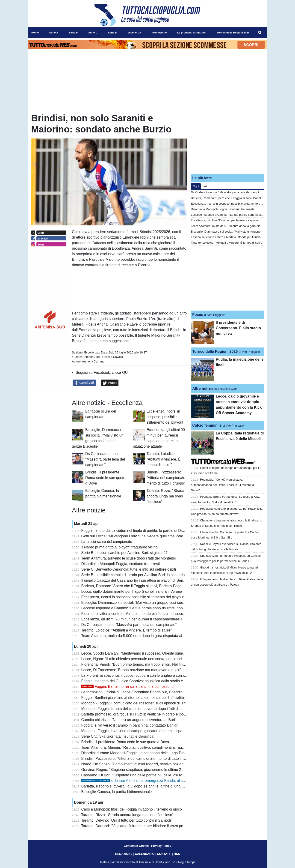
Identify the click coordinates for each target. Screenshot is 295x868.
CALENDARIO (145, 854)
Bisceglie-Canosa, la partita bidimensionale (117, 792)
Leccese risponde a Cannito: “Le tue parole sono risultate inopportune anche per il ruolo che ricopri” (163, 608)
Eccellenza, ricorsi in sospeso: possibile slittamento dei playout (165, 417)
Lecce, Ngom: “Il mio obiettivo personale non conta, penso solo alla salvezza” (145, 659)
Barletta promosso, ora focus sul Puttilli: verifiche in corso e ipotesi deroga (142, 714)
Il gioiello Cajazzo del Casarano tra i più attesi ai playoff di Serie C (135, 580)
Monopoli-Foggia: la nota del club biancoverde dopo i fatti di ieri (133, 709)
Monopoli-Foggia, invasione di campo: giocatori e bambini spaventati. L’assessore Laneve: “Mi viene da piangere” (174, 731)
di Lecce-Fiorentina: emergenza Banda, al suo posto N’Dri (144, 781)
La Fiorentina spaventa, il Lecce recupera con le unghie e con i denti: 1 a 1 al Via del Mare (155, 675)
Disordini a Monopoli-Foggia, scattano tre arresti (121, 564)
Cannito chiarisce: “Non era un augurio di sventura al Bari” (129, 720)
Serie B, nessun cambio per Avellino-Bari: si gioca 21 (125, 553)
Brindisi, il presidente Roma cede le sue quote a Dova (105, 478)
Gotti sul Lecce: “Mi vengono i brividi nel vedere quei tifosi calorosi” (136, 536)
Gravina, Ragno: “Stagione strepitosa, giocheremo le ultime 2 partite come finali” (147, 770)
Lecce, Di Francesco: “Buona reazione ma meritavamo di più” (131, 670)
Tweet (110, 383)
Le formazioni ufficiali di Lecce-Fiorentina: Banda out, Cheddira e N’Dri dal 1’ (144, 692)
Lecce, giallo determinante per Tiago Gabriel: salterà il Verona (132, 591)
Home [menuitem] (35, 33)
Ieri (205, 186)
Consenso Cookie (136, 846)
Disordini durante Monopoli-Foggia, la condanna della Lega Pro (133, 753)
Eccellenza (91, 352)
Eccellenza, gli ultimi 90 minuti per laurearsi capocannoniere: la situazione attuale (148, 619)
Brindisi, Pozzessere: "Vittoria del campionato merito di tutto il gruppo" (166, 478)
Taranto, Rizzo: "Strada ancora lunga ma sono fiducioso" (165, 496)
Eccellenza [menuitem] (134, 33)
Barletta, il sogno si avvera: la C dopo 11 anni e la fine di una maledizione (141, 786)
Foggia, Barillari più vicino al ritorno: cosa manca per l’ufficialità (133, 698)
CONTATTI (164, 854)
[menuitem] (260, 33)
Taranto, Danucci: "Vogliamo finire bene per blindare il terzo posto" (135, 826)
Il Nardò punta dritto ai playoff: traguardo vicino (119, 547)
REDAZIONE (124, 854)
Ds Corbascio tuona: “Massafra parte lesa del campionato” (105, 459)
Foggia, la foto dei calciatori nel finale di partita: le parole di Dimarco (137, 531)
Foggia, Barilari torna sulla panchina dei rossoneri (128, 687)
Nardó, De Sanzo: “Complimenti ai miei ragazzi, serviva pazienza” (135, 764)
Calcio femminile (207, 425)
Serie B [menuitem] (73, 33)
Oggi (196, 186)
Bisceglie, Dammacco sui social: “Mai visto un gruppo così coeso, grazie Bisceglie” (149, 603)
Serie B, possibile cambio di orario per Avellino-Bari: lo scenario (133, 575)
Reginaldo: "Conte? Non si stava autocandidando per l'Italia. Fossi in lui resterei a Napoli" (222, 485)
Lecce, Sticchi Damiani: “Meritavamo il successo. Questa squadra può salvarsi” (146, 653)
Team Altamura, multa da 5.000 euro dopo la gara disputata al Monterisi (140, 636)
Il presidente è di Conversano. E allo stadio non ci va (238, 328)
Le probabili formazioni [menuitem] (192, 33)
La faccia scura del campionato (107, 542)
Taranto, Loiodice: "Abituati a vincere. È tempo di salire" (164, 459)
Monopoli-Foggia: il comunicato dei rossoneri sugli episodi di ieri (134, 703)
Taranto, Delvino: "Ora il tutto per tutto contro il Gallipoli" (127, 820)
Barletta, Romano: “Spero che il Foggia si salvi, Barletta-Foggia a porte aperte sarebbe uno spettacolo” (165, 586)
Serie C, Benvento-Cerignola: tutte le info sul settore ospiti (129, 569)
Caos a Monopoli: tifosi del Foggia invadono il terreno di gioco (132, 809)
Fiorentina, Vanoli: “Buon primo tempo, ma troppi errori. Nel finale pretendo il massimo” (152, 664)
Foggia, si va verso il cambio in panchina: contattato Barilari (130, 725)
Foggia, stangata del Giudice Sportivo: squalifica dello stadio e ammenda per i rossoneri (153, 681)
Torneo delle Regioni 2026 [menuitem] (233, 33)
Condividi (84, 383)
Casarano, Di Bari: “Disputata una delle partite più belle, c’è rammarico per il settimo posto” (156, 775)
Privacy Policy (161, 846)
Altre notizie (203, 388)
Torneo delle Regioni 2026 (215, 352)
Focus (198, 315)
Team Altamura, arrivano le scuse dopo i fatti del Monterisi (128, 558)
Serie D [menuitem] (112, 33)
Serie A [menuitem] (54, 33)
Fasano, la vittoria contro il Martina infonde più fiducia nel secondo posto (140, 614)
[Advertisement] (227, 141)
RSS (177, 854)
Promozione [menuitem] (159, 33)
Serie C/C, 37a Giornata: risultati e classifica (117, 736)
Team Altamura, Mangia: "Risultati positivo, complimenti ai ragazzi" (135, 747)
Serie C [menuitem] (93, 33)
